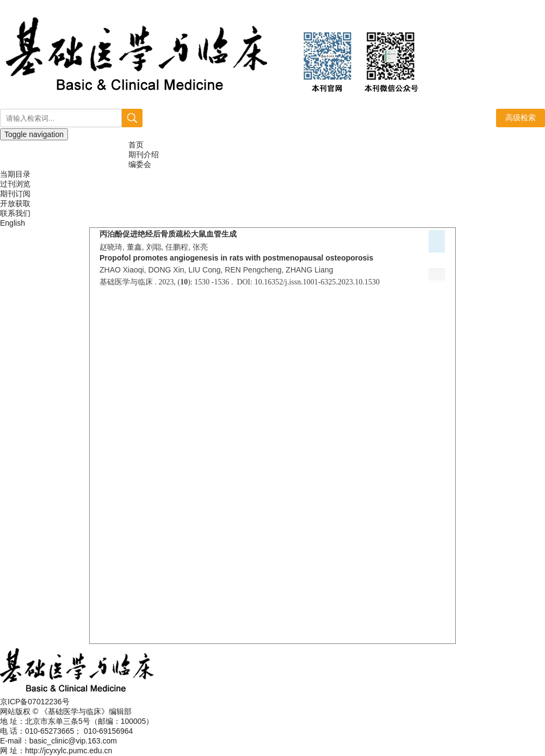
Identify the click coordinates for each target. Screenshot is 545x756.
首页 (136, 145)
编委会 (140, 164)
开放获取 (15, 203)
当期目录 (15, 174)
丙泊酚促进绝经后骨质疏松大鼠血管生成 (168, 234)
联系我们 (15, 213)
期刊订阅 (15, 194)
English (13, 223)
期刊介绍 (144, 154)
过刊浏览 (15, 184)
